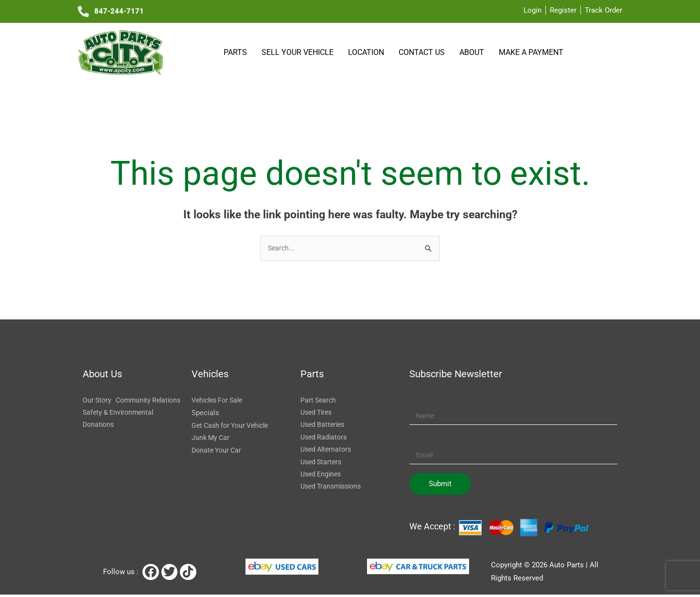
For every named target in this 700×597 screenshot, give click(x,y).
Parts (237, 52)
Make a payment (531, 52)
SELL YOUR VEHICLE (299, 52)
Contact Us (423, 52)
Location (367, 52)
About (473, 52)
